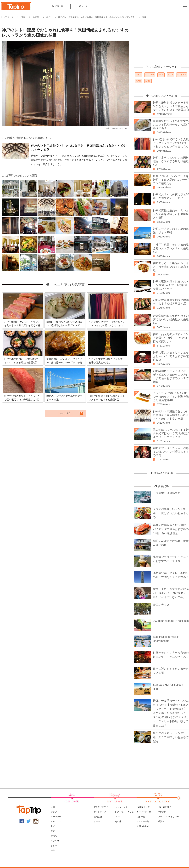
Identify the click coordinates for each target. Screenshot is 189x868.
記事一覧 (58, 6)
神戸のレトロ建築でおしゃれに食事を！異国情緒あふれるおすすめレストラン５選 (96, 17)
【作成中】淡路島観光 (167, 493)
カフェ (170, 75)
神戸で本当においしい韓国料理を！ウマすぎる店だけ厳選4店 (171, 161)
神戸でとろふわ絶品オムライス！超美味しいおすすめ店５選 (171, 267)
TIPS (117, 817)
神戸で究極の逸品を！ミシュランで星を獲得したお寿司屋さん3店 (171, 214)
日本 (23, 17)
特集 (53, 850)
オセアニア (56, 821)
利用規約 (162, 812)
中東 (53, 831)
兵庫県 (36, 17)
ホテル (97, 821)
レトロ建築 (150, 75)
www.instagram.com (119, 128)
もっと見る (65, 413)
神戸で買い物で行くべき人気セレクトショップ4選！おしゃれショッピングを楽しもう (171, 143)
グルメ (161, 75)
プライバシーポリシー (168, 817)
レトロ (138, 75)
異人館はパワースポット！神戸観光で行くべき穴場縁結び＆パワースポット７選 (171, 433)
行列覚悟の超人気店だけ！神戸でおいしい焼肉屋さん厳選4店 (171, 319)
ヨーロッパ (56, 817)
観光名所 (98, 817)
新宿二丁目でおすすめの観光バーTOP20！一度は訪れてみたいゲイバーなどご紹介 (171, 593)
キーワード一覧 (144, 812)
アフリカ (55, 841)
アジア (54, 812)
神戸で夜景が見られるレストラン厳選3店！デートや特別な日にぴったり (171, 285)
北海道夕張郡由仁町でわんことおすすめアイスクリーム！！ (171, 561)
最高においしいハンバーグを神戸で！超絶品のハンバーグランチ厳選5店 (171, 180)
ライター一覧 (143, 821)
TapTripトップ (143, 807)
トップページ (7, 17)
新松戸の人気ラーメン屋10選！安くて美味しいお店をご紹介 (171, 737)
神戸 (48, 17)
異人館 (138, 81)
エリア (83, 6)
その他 (118, 821)
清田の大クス (161, 605)
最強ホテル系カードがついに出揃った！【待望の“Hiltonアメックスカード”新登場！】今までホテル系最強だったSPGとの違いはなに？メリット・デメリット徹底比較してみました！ (171, 713)
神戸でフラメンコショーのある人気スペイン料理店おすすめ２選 (171, 452)
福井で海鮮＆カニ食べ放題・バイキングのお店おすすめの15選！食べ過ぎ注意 (171, 529)
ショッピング (121, 807)
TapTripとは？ (165, 807)
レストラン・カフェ (124, 812)
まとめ (54, 846)
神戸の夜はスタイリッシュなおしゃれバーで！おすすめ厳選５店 (171, 356)
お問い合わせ (143, 826)
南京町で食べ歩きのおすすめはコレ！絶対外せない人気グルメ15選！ (171, 125)
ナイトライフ (100, 812)
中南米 (54, 836)
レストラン (182, 75)
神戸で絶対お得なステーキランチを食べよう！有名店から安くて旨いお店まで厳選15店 (171, 106)
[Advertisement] (162, 44)
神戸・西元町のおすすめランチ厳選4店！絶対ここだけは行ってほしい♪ (171, 338)
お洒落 (148, 81)
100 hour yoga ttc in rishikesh (171, 621)
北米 (53, 826)
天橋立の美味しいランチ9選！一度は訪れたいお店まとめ (171, 513)
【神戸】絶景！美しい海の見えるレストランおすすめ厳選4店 (171, 248)
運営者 (161, 821)
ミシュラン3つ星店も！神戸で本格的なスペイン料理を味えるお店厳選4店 (171, 397)
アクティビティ (101, 807)
